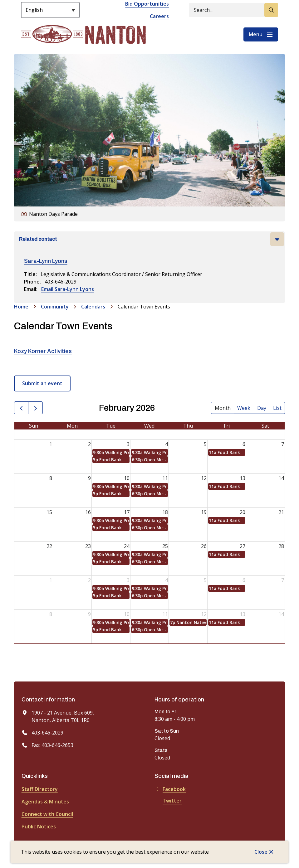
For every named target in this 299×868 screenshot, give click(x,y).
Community (55, 307)
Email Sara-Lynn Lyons (68, 289)
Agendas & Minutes (45, 802)
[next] (35, 408)
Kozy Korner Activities (43, 351)
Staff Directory (40, 789)
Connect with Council (47, 814)
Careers (159, 16)
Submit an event (42, 383)
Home (21, 307)
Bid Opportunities (147, 4)
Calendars (93, 307)
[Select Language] (50, 10)
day (262, 408)
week (244, 408)
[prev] (21, 408)
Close (261, 852)
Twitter (168, 801)
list (277, 408)
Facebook (170, 789)
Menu (256, 34)
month (223, 408)
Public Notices (39, 827)
